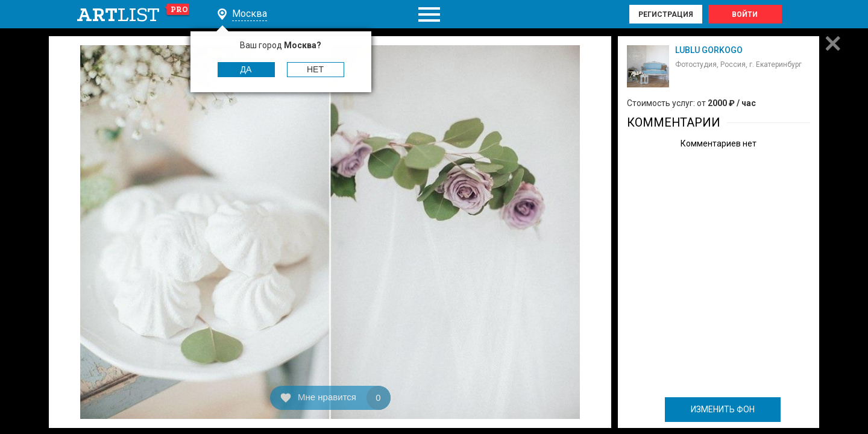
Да (246, 69)
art (134, 14)
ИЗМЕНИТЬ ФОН (723, 409)
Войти (745, 14)
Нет (315, 69)
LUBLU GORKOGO (709, 50)
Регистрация (666, 14)
